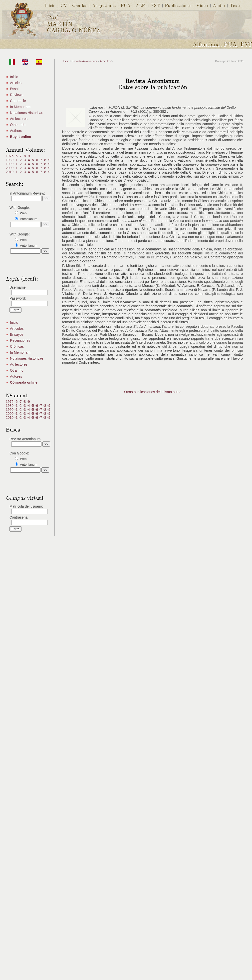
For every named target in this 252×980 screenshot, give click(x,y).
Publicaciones (178, 5)
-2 (20, 160)
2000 (10, 168)
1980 (10, 160)
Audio (219, 5)
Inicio (50, 5)
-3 (25, 160)
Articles (16, 83)
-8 (25, 156)
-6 (16, 156)
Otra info (17, 370)
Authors (16, 131)
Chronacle (18, 101)
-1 (16, 160)
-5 (33, 160)
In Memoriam (20, 107)
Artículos (17, 328)
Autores (16, 376)
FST (155, 5)
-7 (20, 156)
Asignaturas (104, 5)
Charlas (80, 5)
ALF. (141, 5)
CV (64, 5)
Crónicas (17, 346)
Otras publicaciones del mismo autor (152, 392)
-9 (28, 156)
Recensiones (20, 340)
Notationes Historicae (27, 113)
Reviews (17, 95)
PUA (126, 5)
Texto (236, 5)
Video (202, 5)
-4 (29, 160)
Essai (14, 89)
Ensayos (17, 334)
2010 (10, 172)
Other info (18, 125)
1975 (10, 156)
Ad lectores (19, 119)
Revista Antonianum (85, 61)
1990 (10, 164)
